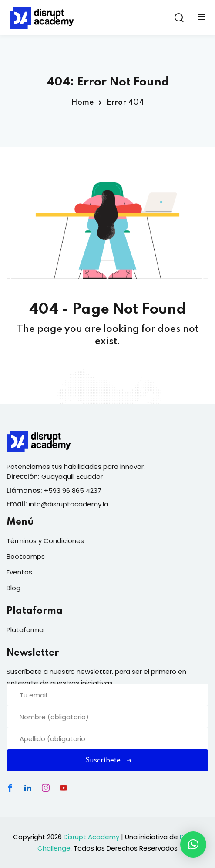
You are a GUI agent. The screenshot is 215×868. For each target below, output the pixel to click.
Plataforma (25, 630)
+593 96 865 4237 (73, 490)
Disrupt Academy (91, 837)
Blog (13, 588)
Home (82, 103)
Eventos (19, 572)
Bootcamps (26, 556)
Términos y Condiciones (45, 541)
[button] (193, 844)
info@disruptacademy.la (69, 504)
